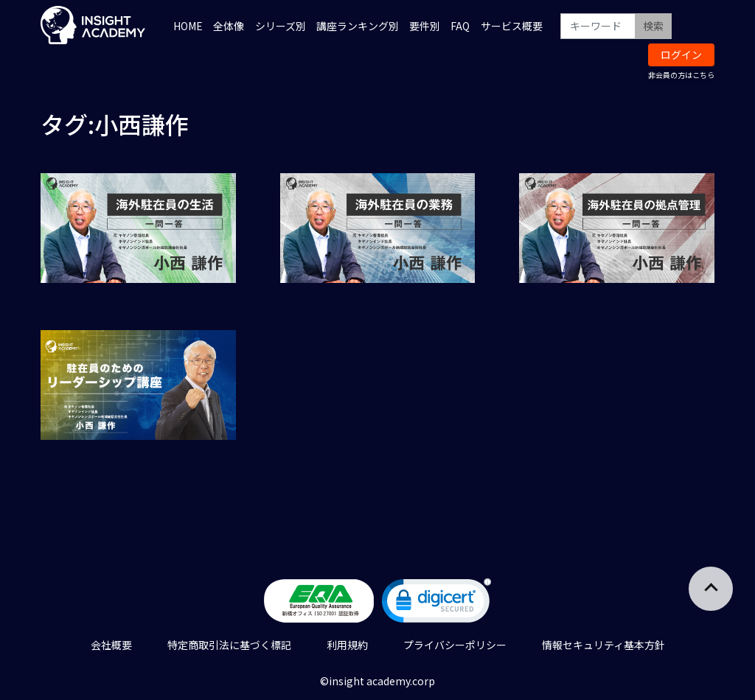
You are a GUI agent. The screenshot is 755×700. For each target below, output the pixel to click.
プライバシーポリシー (455, 645)
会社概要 (111, 645)
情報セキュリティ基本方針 (603, 645)
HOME (188, 26)
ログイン (681, 55)
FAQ (460, 26)
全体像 (229, 26)
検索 (653, 26)
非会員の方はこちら (681, 75)
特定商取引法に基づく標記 (229, 645)
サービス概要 (512, 26)
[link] (436, 604)
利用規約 (347, 645)
